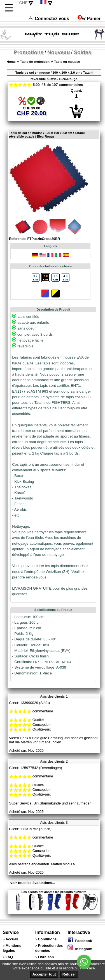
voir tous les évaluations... (33, 883)
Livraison (46, 957)
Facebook (80, 941)
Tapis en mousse (67, 62)
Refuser (69, 974)
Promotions (29, 52)
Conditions (47, 939)
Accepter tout (44, 974)
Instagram (80, 949)
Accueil (12, 939)
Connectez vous (49, 19)
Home (11, 62)
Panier (89, 19)
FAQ (9, 957)
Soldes (82, 52)
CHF (23, 3)
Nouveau (59, 52)
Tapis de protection (35, 62)
